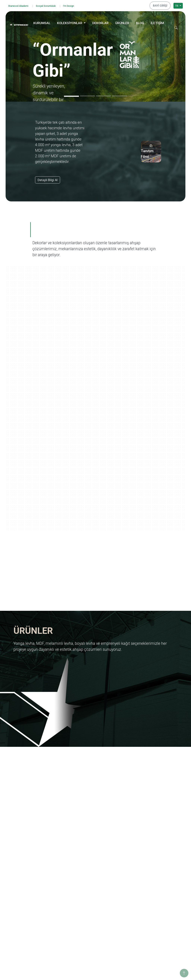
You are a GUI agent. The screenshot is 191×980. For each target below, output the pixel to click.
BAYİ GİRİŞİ (161, 5)
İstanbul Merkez (165, 930)
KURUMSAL (42, 22)
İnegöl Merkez (163, 915)
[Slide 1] (71, 95)
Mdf (86, 876)
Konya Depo (162, 945)
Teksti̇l (87, 932)
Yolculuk (124, 876)
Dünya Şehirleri (128, 935)
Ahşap (87, 917)
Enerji (158, 884)
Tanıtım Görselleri (59, 901)
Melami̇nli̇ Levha (94, 881)
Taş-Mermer (91, 922)
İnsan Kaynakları (58, 906)
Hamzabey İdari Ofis (167, 920)
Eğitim (159, 874)
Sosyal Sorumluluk (52, 5)
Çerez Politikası (22, 915)
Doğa (122, 896)
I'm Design (78, 5)
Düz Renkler (91, 937)
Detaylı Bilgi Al (47, 179)
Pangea (124, 891)
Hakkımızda (55, 871)
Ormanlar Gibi (128, 871)
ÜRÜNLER (122, 22)
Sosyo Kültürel (163, 889)
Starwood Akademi (20, 5)
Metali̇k (88, 942)
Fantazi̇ (88, 927)
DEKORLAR (100, 22)
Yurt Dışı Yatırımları (60, 891)
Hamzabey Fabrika (166, 925)
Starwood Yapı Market (61, 896)
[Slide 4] (120, 95)
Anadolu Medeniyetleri (133, 901)
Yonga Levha (91, 871)
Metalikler (125, 930)
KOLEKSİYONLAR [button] (70, 22)
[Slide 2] (87, 95)
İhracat (52, 886)
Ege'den (124, 881)
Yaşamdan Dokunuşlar (133, 911)
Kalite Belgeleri (57, 881)
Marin (123, 886)
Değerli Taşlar (127, 926)
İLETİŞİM (157, 22)
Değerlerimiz (56, 876)
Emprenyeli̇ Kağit (94, 891)
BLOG (140, 22)
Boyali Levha (91, 886)
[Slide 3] (104, 95)
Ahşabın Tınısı (127, 906)
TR (177, 5)
